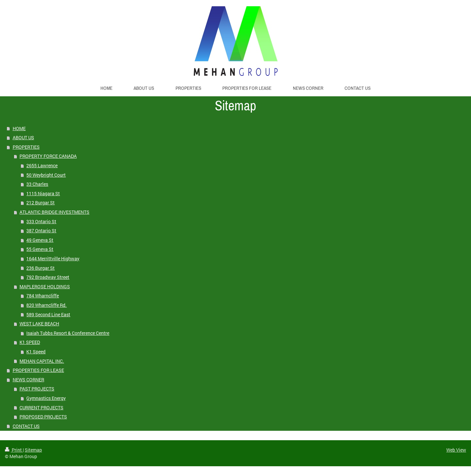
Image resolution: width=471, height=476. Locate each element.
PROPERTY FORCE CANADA (48, 156)
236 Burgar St (40, 268)
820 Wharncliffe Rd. (46, 305)
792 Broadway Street (48, 277)
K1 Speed (36, 352)
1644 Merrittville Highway (53, 258)
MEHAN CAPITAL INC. (42, 361)
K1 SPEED (30, 342)
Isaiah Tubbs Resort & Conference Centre (68, 333)
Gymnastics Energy (46, 398)
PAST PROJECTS (37, 389)
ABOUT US (23, 137)
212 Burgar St (40, 203)
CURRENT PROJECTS (41, 408)
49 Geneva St (40, 240)
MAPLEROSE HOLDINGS (45, 286)
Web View (456, 450)
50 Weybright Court (46, 175)
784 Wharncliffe (43, 296)
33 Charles (37, 184)
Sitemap (33, 450)
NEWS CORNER (28, 380)
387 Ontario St (41, 231)
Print (14, 450)
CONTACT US (26, 426)
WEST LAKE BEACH (39, 324)
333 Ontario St (41, 221)
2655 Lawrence (42, 165)
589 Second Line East (48, 314)
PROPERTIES (26, 147)
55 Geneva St (40, 249)
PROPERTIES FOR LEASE (38, 370)
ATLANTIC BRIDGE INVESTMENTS (54, 212)
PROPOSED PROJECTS (43, 417)
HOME (19, 128)
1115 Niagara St (43, 193)
